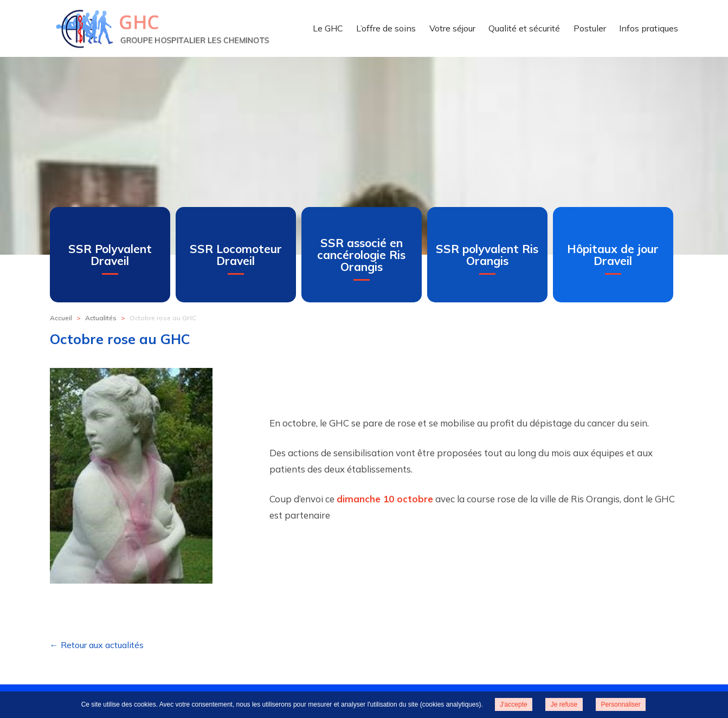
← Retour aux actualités (97, 645)
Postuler (590, 28)
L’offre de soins (386, 28)
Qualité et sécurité (524, 28)
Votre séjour (452, 28)
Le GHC (328, 28)
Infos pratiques (649, 28)
